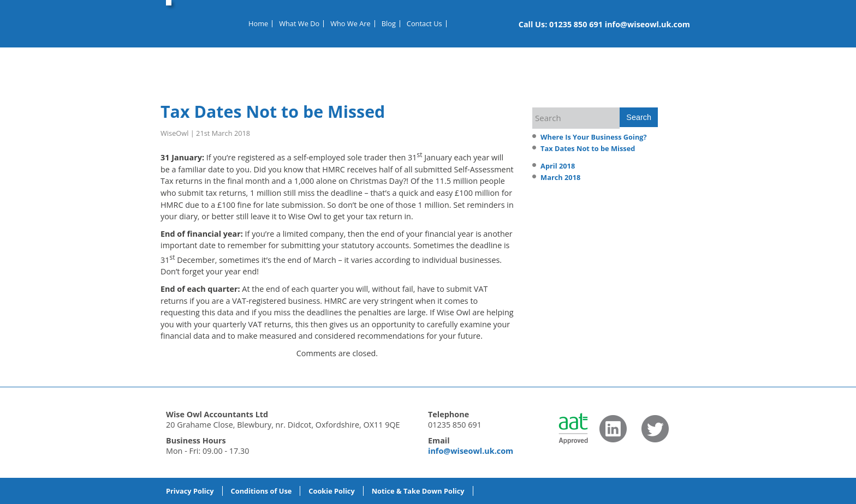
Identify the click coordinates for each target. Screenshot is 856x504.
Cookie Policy (331, 491)
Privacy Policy (190, 491)
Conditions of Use (261, 491)
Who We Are (350, 24)
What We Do (299, 24)
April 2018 (558, 166)
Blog (389, 24)
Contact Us (424, 24)
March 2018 (560, 177)
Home (258, 24)
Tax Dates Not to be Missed (273, 112)
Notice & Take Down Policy (418, 491)
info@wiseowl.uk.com (647, 24)
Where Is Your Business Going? (594, 137)
